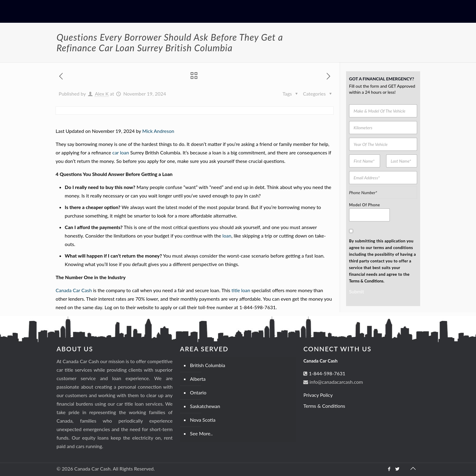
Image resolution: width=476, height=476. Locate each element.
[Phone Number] (383, 192)
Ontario (198, 392)
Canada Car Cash (74, 290)
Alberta (198, 379)
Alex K (102, 94)
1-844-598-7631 (326, 373)
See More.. (201, 433)
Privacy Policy (318, 395)
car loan (121, 152)
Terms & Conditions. (367, 281)
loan (227, 236)
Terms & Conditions (324, 406)
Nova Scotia (203, 420)
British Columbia (208, 365)
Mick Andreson (158, 131)
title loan (241, 290)
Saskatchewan (205, 406)
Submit (357, 291)
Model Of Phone (365, 205)
